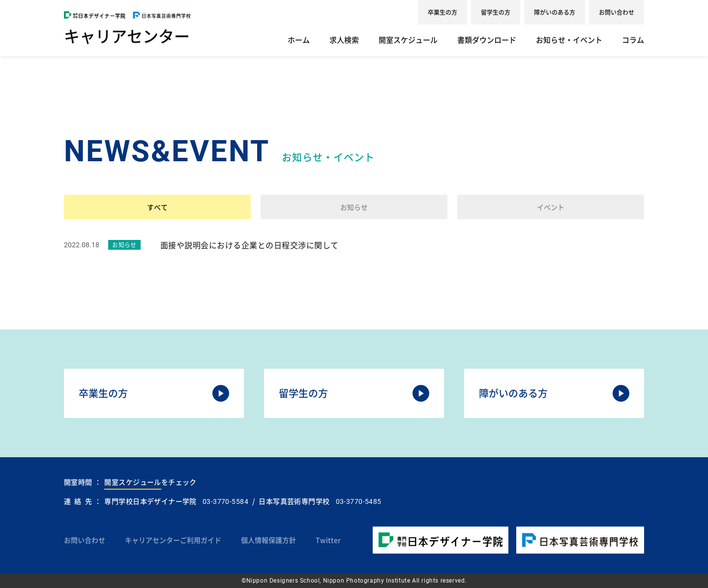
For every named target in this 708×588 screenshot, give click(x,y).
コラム (633, 40)
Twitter (328, 540)
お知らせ (354, 207)
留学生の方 (496, 12)
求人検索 (344, 40)
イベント (551, 207)
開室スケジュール (408, 40)
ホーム (299, 40)
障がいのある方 (555, 12)
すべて (157, 207)
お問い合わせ (617, 12)
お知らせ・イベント (569, 40)
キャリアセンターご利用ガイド (173, 540)
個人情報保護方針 (268, 540)
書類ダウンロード (487, 40)
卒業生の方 (442, 12)
